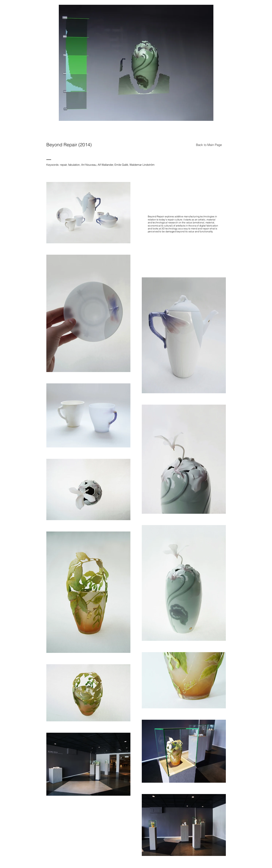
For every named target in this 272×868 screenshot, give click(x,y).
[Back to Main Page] (209, 145)
